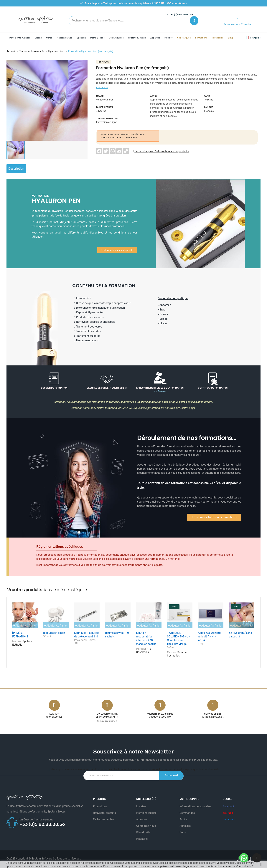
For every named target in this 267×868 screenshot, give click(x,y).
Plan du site (143, 830)
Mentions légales (146, 811)
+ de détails (102, 88)
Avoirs (183, 817)
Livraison (142, 804)
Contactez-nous (146, 824)
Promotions (100, 804)
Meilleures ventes (104, 817)
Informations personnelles (195, 804)
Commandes (187, 811)
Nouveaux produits (104, 811)
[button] (117, 250)
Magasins (142, 837)
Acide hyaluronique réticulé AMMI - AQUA (210, 637)
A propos (142, 817)
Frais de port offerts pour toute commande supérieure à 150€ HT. (136, 3)
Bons (183, 830)
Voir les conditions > (107, 719)
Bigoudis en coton (54, 633)
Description (20, 169)
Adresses (185, 824)
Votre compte (189, 797)
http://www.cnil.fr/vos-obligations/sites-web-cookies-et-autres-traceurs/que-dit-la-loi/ (205, 866)
